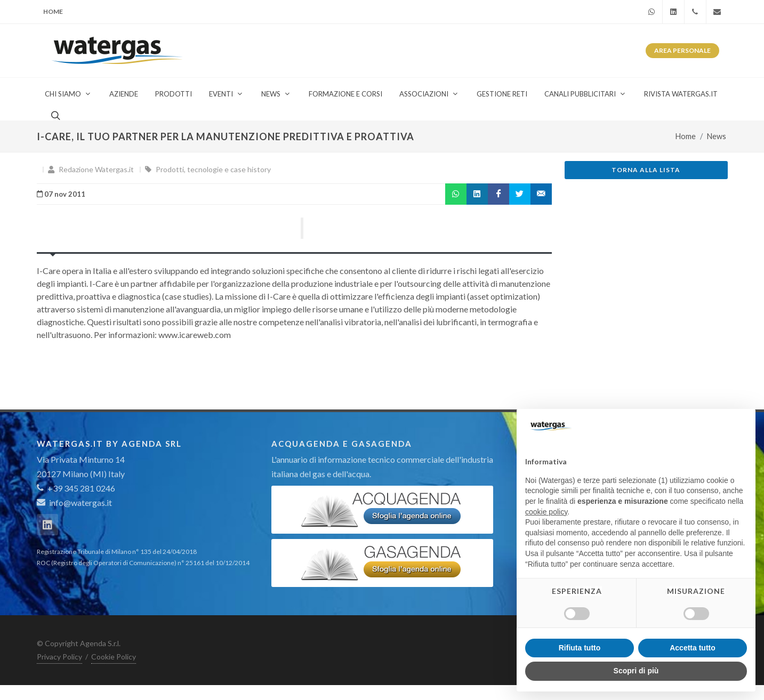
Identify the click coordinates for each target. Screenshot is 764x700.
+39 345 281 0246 (76, 488)
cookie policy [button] (546, 512)
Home (53, 11)
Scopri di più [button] (636, 671)
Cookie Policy (114, 657)
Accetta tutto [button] (693, 648)
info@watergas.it (81, 502)
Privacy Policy (59, 657)
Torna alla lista (646, 170)
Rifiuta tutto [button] (580, 648)
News (717, 136)
